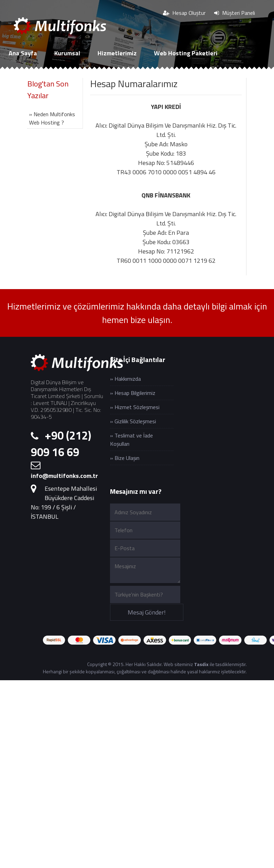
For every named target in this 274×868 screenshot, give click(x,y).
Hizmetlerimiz (117, 53)
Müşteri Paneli (235, 13)
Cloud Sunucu (27, 76)
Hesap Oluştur (184, 13)
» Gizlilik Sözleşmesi (133, 421)
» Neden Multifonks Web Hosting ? (52, 118)
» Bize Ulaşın (125, 458)
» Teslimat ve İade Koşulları (131, 440)
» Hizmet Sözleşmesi (135, 407)
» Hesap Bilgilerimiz (133, 393)
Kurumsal (67, 53)
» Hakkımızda (125, 379)
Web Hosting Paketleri (186, 53)
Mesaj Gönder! (147, 612)
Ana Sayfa (23, 53)
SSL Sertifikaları (86, 76)
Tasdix (201, 664)
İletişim (136, 76)
